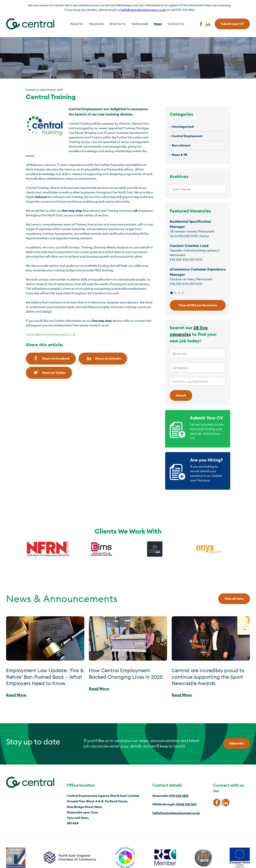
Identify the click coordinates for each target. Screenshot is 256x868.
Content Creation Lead (189, 246)
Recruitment (181, 145)
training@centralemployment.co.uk (51, 334)
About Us (77, 24)
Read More (16, 695)
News (158, 24)
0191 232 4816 (179, 796)
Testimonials (140, 24)
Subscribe (237, 743)
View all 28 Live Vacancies (198, 305)
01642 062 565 (186, 804)
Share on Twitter (49, 373)
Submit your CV (232, 24)
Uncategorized (183, 127)
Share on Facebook (51, 358)
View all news (234, 599)
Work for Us (118, 24)
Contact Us (176, 24)
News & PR (180, 155)
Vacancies (96, 24)
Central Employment (187, 136)
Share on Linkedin (103, 358)
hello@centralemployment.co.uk (143, 10)
